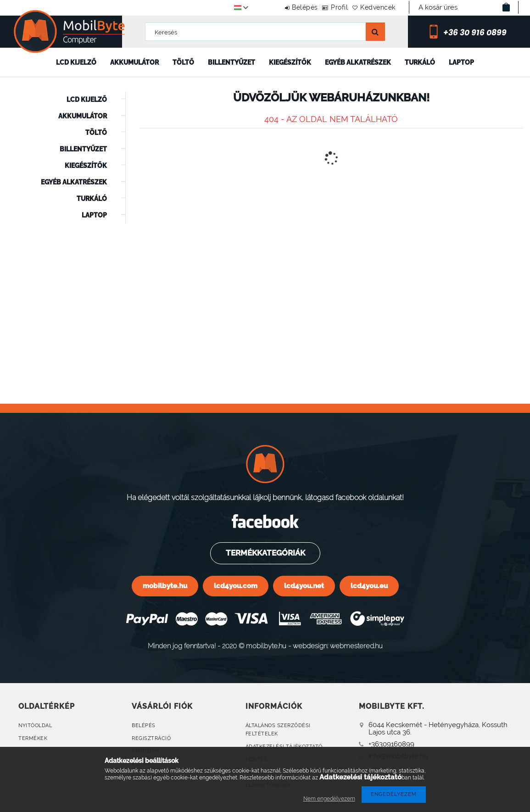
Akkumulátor (134, 62)
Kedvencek (373, 7)
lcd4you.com (236, 586)
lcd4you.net (304, 586)
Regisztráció (151, 738)
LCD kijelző (76, 62)
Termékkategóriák (265, 553)
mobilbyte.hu (165, 586)
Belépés (281, 7)
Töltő (183, 62)
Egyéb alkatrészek (358, 62)
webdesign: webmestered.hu (338, 646)
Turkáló (420, 62)
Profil (325, 7)
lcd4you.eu (369, 586)
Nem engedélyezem (329, 799)
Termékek (33, 738)
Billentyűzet (232, 62)
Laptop (461, 62)
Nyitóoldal (35, 726)
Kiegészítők (290, 62)
